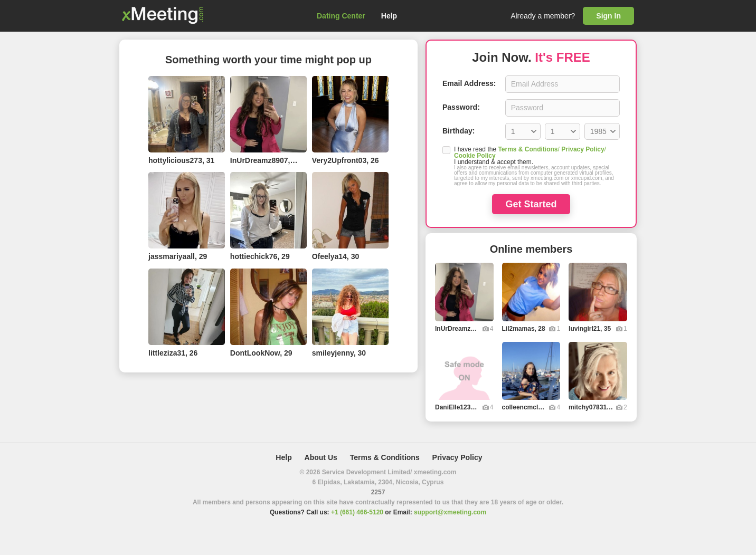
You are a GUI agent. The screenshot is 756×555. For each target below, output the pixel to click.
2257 (378, 492)
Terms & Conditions (528, 149)
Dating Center (341, 16)
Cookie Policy (475, 156)
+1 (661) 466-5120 (357, 512)
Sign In (608, 16)
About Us (321, 457)
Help (389, 16)
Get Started (531, 204)
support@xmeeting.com (450, 512)
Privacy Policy (583, 149)
